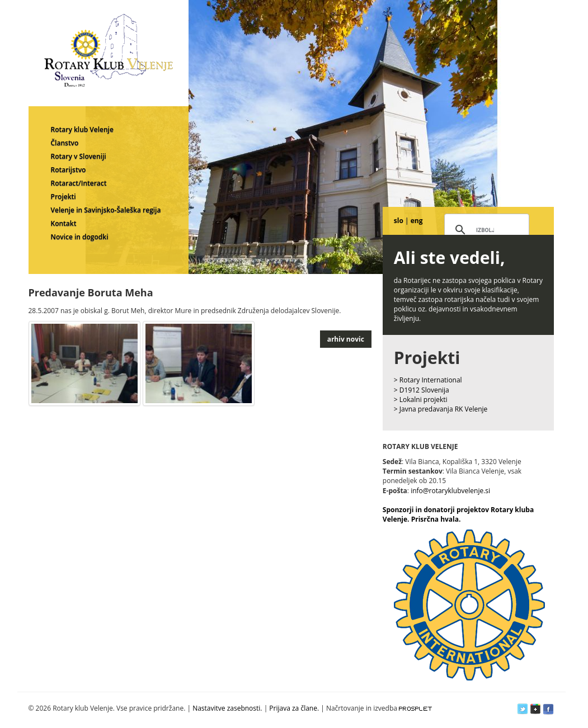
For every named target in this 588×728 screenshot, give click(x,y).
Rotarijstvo (69, 170)
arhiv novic (346, 339)
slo (399, 221)
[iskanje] (485, 230)
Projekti (63, 197)
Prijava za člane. (294, 708)
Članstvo (65, 143)
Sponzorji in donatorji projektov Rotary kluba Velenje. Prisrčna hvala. (458, 514)
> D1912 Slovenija (422, 390)
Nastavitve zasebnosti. (227, 708)
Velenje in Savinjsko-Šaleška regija (106, 210)
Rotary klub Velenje (82, 129)
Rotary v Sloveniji (79, 156)
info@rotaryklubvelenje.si (450, 491)
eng (417, 221)
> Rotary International (428, 380)
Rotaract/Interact (79, 183)
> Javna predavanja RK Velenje (441, 409)
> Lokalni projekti (421, 400)
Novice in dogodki (80, 237)
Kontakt (64, 223)
